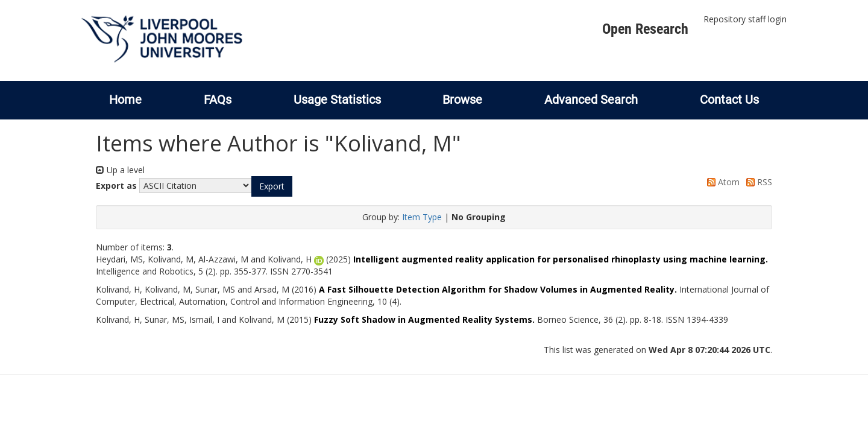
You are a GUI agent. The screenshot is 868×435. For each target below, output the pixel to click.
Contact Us (729, 100)
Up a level (120, 170)
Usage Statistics (337, 100)
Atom (721, 182)
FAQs (218, 100)
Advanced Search (591, 100)
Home (125, 100)
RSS (757, 182)
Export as (116, 186)
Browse (462, 100)
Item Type (422, 217)
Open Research (645, 29)
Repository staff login (745, 19)
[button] (272, 186)
